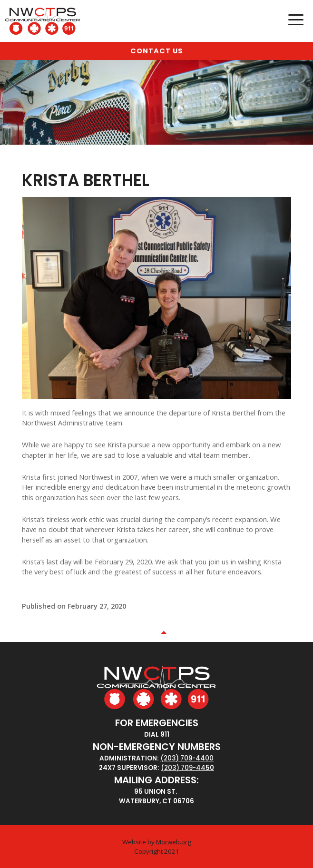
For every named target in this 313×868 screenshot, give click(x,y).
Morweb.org (174, 842)
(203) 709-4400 (187, 758)
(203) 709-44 (183, 768)
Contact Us (156, 51)
